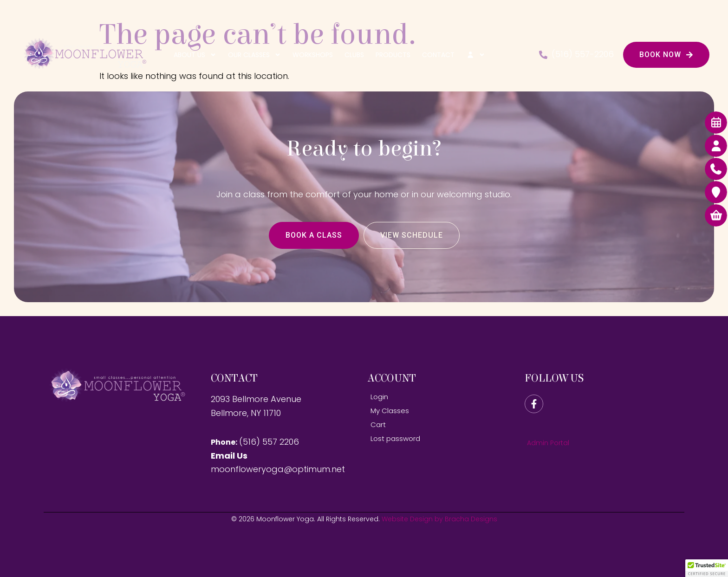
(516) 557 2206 (269, 442)
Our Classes (254, 55)
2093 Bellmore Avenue (256, 399)
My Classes (390, 411)
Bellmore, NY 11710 (246, 413)
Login (379, 397)
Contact (438, 55)
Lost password (395, 438)
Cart (378, 425)
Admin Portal (548, 443)
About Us (195, 55)
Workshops (313, 55)
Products (393, 55)
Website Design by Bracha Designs (439, 519)
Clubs (354, 55)
